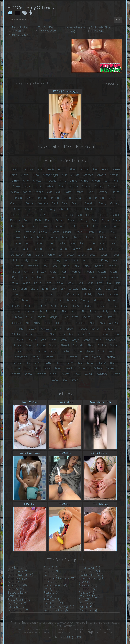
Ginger (67, 232)
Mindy (105, 312)
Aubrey (86, 186)
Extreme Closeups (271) (59, 578)
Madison (113, 294)
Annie (84, 181)
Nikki (59, 323)
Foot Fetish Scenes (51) (59, 607)
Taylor (70, 363)
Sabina (19, 340)
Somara (41, 351)
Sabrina (31, 340)
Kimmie (29, 272)
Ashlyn (50, 186)
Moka (19, 317)
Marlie (54, 306)
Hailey (102, 232)
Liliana (35, 289)
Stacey (90, 351)
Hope (18, 243)
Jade (113, 243)
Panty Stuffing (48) (91, 596)
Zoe (65, 380)
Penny (57, 329)
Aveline (27, 192)
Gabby (43, 232)
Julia (37, 260)
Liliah (24, 289)
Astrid (62, 186)
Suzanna (72, 357)
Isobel (63, 243)
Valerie (98, 368)
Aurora (15, 192)
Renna (41, 334)
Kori (64, 272)
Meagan (88, 306)
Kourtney (76, 272)
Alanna (84, 169)
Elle (13, 226)
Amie (16, 181)
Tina (17, 368)
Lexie (90, 283)
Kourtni (90, 272)
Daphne (15, 220)
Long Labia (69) (89, 568)
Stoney (35, 357)
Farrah (105, 226)
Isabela (51, 243)
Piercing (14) (87, 603)
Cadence (16, 204)
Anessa (37, 181)
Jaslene (64, 249)
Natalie (111, 317)
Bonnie (30, 198)
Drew (95, 220)
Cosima (29, 215)
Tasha (48, 363)
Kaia (67, 260)
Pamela (45, 329)
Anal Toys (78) (17, 585)
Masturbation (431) (91, 575)
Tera (80, 363)
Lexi (80, 283)
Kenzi (17, 272)
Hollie (102, 238)
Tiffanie (101, 363)
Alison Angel (50, 175)
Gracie (79, 232)
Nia (28, 323)
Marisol (16, 306)
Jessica (82, 255)
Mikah (64, 312)
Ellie (22, 226)
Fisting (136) (51, 592)
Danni (115, 215)
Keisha (65, 266)
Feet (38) (49, 589)
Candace (42, 204)
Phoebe (82, 329)
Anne (74, 181)
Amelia (114, 175)
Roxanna (93, 334)
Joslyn (26, 260)
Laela (72, 277)
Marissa (29, 306)
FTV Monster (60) (55, 585)
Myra (75, 317)
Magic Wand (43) (90, 571)
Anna (63, 181)
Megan (101, 306)
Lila (15, 289)
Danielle (103, 215)
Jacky (102, 243)
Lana (82, 277)
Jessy (93, 255)
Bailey (68, 192)
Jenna (40, 255)
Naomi (99, 317)
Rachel (95, 329)
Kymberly (37, 277)
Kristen (102, 272)
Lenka (59, 283)
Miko (83, 312)
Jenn (29, 255)
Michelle (51, 312)
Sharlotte (78, 346)
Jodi (116, 255)
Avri (58, 192)
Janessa (51, 249)
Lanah (93, 277)
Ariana (16, 186)
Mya (65, 317)
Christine (90, 209)
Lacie (62, 277)
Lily (63, 289)
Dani (80, 215)
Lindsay (74, 289)
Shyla (113, 346)
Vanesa (111, 368)
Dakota (69, 215)
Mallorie (58, 300)
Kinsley (42, 272)
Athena (73, 186)
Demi (48, 220)
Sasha (86, 340)
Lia (109, 283)
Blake (19, 198)
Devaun (72, 220)
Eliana (116, 220)
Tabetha (110, 357)
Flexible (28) (52, 600)
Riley (62, 334)
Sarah (63, 340)
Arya (27, 186)
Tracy (27, 368)
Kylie (24, 277)
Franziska (30, 232)
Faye (116, 226)
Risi (71, 334)
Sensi (29, 346)
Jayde (90, 249)
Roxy (106, 334)
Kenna (112, 266)
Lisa (108, 289)
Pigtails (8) (85, 607)
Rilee (52, 334)
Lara (103, 277)
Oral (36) (85, 582)
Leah (48, 283)
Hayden (78, 238)
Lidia (117, 283)
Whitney (102, 374)
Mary (64, 306)
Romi (81, 334)
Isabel (39, 243)
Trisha (47, 368)
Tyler (58, 368)
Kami (85, 260)
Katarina (19, 266)
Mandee (72, 300)
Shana (53, 346)
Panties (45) (86, 592)
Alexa (105, 169)
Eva (95, 226)
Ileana (29, 243)
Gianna (55, 232)
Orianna (113, 323)
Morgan (54, 317)
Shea (91, 346)
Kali (76, 260)
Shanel (65, 346)
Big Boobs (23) (18, 603)
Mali (47, 300)
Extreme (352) (53, 575)
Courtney (43, 215)
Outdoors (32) (88, 589)
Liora (99, 289)
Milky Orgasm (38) (91, 578)
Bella (91, 192)
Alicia (36, 175)
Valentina (85, 368)
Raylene (108, 329)
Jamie (26, 249)
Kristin (113, 272)
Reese (29, 334)
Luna (59, 294)
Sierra (19, 351)
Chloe (78, 209)
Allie (65, 175)
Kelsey (87, 266)
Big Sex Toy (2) (18, 610)
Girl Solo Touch (47, 31)
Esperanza (58, 226)
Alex (95, 169)
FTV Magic (97, 31)
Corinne (16, 215)
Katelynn (33, 266)
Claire (103, 209)
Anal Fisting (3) (17, 578)
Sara (53, 340)
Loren (16, 294)
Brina (78, 198)
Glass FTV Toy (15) (56, 610)
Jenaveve (17, 255)
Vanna (28, 374)
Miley (94, 312)
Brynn (111, 198)
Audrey (99, 186)
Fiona (17, 232)
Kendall (100, 266)
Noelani (80, 323)
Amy (26, 181)
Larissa (114, 277)
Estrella (85, 226)
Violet (77, 374)
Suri (61, 357)
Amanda (88, 175)
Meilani (114, 306)
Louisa (38, 294)
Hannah (40, 238)
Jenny (51, 255)
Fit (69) (48, 596)
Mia (40, 312)
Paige (20, 329)
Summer (49, 357)
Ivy (82, 243)
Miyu (115, 312)
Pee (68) (85, 600)
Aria (116, 181)
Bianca (115, 192)
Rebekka (16, 334)
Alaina (62, 169)
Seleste (18, 346)
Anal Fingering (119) (20, 575)
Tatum (59, 363)
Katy (54, 266)
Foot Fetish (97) (54, 603)
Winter (116, 374)
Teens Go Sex (20, 28)
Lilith (45, 289)
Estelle (73, 226)
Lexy (100, 283)
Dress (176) (51, 568)
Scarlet (98, 340)
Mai (16, 300)
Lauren (26, 283)
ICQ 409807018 (73, 637)
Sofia (29, 351)
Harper (65, 238)
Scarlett (111, 340)
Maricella (99, 300)
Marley (42, 306)
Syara (85, 357)
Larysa (14, 283)
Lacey (51, 277)
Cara (64, 204)
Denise (60, 220)
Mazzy (75, 306)
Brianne (43, 198)
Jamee (14, 249)
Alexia (25, 175)
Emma (44, 226)
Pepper (69, 329)
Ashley (38, 186)
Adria (41, 169)
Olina (92, 323)
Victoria (65, 374)
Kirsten (54, 272)
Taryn (37, 363)
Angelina (51, 181)
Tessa (90, 363)
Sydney (97, 357)
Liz (116, 289)
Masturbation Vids (75, 28)
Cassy (18, 209)
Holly (113, 238)
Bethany (103, 192)
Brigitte (67, 198)
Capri (55, 204)
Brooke (100, 198)
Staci (101, 351)
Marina (112, 300)
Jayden (102, 249)
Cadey (29, 204)
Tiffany (114, 363)
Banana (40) (16, 589)
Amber (101, 175)
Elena (105, 220)
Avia (50, 192)
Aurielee (112, 186)
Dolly (84, 220)
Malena (36, 300)
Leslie (70, 283)
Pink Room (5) (88, 610)
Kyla (15, 277)
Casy (28, 209)
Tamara (17, 363)
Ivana (73, 243)
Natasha (17, 323)
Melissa (16, 312)
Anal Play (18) (17, 582)
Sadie (43, 340)
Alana (73, 169)
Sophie (78, 351)
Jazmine (115, 249)
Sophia (66, 351)
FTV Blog (70, 31)
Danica (90, 215)
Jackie (91, 243)
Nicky (37, 323)
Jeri (61, 255)
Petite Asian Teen (101, 28)
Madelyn (89, 294)
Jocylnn (105, 255)
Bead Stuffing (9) (19, 600)
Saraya (75, 340)
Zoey (75, 380)
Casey (103, 204)
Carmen (76, 204)
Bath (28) (14, 596)
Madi (101, 294)
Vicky (54, 374)
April (106, 181)
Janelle (38, 249)
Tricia (37, 368)
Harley (53, 238)
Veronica (41, 374)
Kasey (105, 260)
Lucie (49, 294)
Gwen (90, 232)
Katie (45, 266)
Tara (28, 363)
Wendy (89, 374)
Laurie (38, 283)
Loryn (27, 294)
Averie (39, 192)
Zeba (55, 380)
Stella (111, 351)
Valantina (70, 368)
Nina (69, 323)
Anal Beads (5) (17, 571)
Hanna (28, 238)
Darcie (27, 220)
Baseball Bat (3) (18, 592)
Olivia (102, 323)
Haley (113, 232)
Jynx (46, 260)
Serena (41, 346)
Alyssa (75, 175)
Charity (51, 209)
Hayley (91, 238)
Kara (95, 260)
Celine (39, 209)
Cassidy (115, 204)
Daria (38, 220)
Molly (29, 317)
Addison (29, 169)
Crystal (57, 215)
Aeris (51, 169)
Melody (29, 312)
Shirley (102, 346)
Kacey (57, 260)
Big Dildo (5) (16, 607)
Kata (115, 260)
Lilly (54, 289)
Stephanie (21, 357)
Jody (15, 260)
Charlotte (65, 209)
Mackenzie (73, 294)
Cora (113, 209)
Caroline (90, 204)
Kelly (76, 266)
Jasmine (77, 249)
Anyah (96, 181)
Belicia (80, 192)
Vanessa (15, 374)
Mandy (85, 300)
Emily (32, 226)
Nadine (86, 317)
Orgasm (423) (88, 585)
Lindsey (87, 289)
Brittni (88, 198)
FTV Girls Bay (20, 35)
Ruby (116, 334)
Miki (74, 312)
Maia (25, 300)
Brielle (55, 198)
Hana (17, 238)
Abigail (16, 169)
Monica (41, 317)
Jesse (70, 255)
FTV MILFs (18, 31)
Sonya (54, 351)
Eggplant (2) (51, 571)
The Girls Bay (46, 28)
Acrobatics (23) (18, 568)
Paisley (32, 329)
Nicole (48, 323)
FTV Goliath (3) (53, 582)
